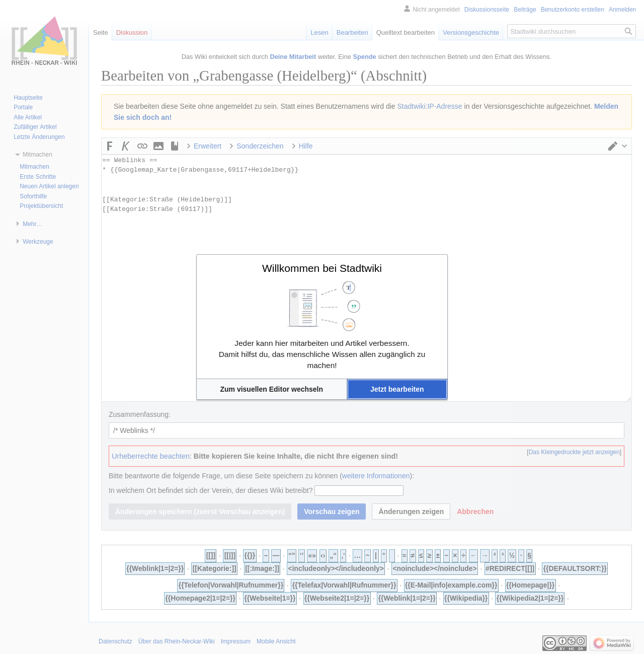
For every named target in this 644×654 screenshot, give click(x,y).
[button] (272, 389)
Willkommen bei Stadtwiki (322, 268)
